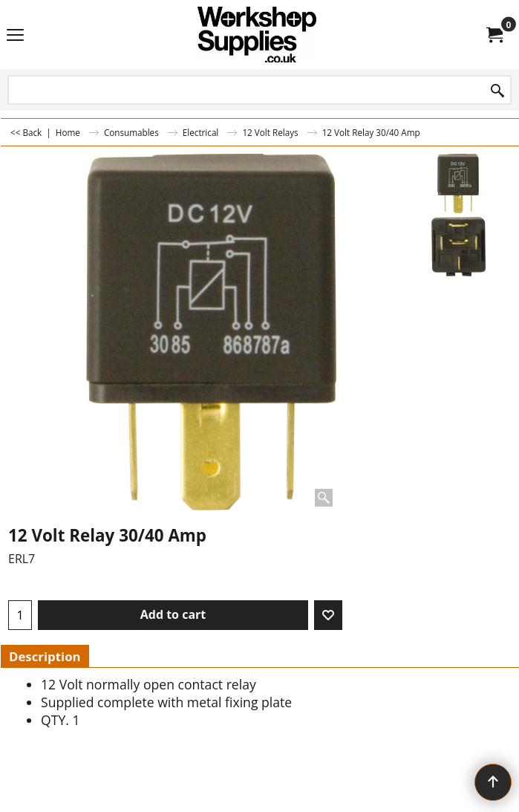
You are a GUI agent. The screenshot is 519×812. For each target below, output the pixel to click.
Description (45, 656)
